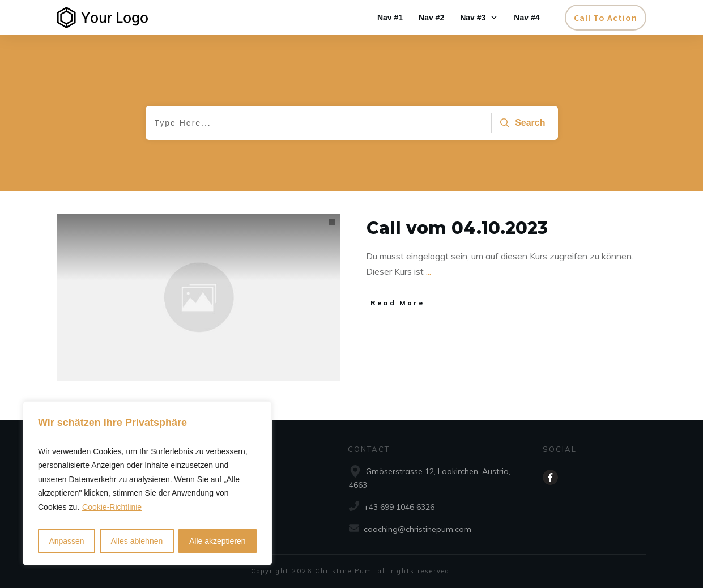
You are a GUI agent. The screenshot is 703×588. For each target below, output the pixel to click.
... (429, 271)
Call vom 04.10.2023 (457, 228)
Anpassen (66, 541)
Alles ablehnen (137, 541)
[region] (147, 483)
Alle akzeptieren (218, 541)
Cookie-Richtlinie (112, 507)
